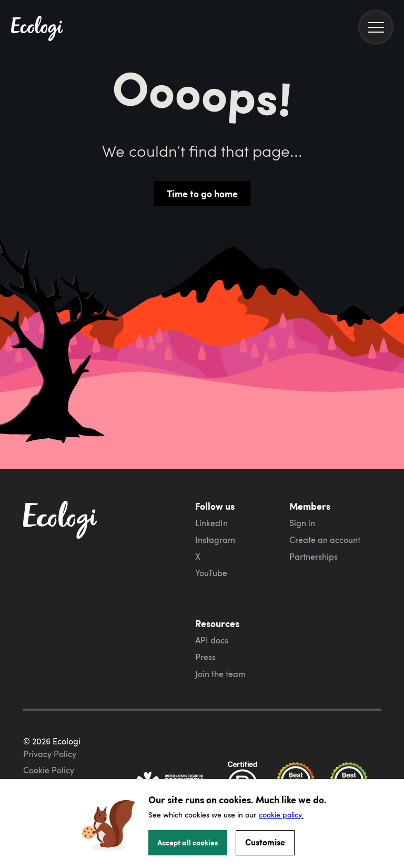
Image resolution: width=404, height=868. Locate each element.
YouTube (211, 573)
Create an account (325, 540)
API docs (212, 640)
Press (205, 657)
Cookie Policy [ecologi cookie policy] (49, 770)
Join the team (220, 674)
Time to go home (202, 194)
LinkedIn (211, 523)
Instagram (215, 540)
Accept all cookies (188, 842)
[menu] (376, 27)
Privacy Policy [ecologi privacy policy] (50, 754)
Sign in (302, 523)
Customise (265, 842)
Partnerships (314, 557)
